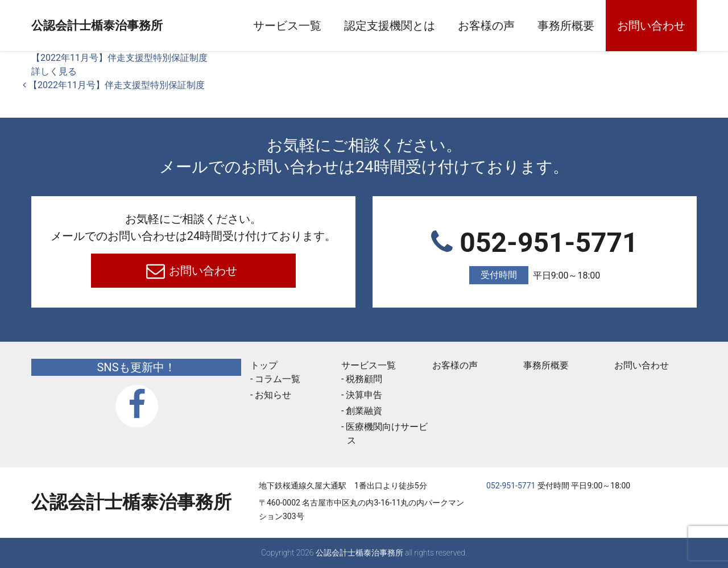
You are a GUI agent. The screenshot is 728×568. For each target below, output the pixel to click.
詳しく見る (54, 71)
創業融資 (364, 411)
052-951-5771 (535, 256)
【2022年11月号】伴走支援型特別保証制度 (119, 58)
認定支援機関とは (390, 26)
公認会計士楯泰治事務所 (131, 26)
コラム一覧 (278, 379)
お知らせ (273, 395)
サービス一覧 (287, 26)
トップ (264, 365)
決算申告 (364, 395)
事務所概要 (566, 26)
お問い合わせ (651, 26)
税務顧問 (364, 379)
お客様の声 (486, 26)
